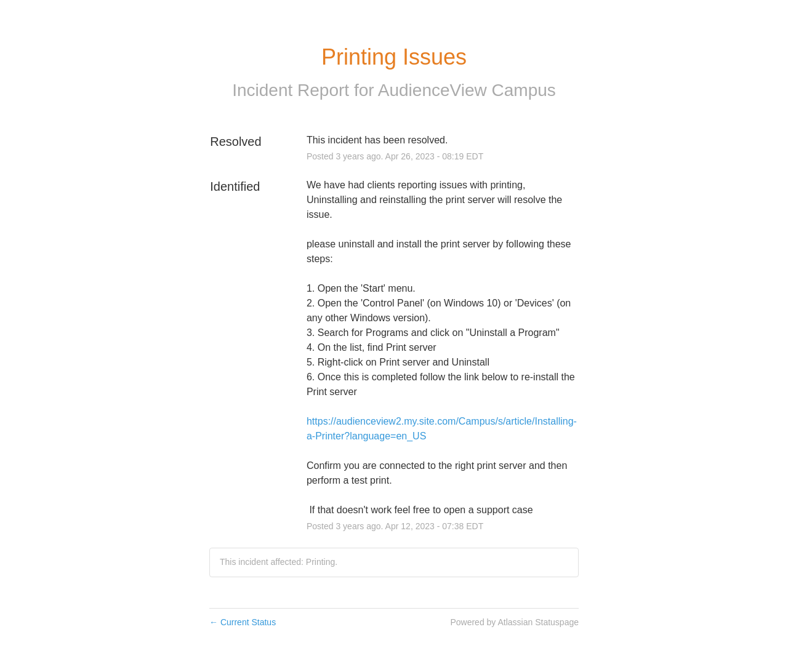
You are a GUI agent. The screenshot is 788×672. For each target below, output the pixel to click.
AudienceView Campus (467, 90)
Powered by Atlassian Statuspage (514, 622)
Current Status (243, 622)
